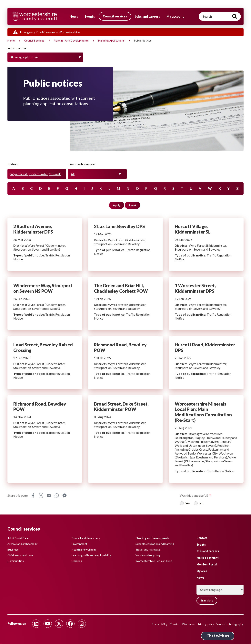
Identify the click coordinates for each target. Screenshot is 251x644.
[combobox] (37, 174)
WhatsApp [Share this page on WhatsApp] (57, 495)
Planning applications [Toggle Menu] (24, 57)
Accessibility (160, 624)
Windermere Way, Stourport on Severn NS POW (45, 303)
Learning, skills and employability (91, 555)
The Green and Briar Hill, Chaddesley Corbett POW (125, 303)
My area (202, 571)
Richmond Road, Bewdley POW (125, 363)
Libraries (77, 561)
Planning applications (111, 40)
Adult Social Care (18, 538)
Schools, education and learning (155, 544)
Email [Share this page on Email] (49, 495)
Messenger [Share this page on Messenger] (65, 495)
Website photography (230, 624)
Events (90, 16)
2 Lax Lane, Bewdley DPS (125, 244)
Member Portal (207, 564)
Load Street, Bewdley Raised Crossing (45, 363)
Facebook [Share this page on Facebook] (33, 495)
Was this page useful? (194, 495)
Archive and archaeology (22, 544)
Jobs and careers (147, 16)
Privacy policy (206, 624)
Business (13, 549)
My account (175, 16)
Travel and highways (148, 549)
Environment (79, 544)
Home (11, 40)
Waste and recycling (148, 555)
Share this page (18, 495)
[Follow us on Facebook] (70, 624)
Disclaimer (189, 624)
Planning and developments (71, 40)
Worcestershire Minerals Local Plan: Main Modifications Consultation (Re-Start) (206, 439)
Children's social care (20, 555)
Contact (202, 538)
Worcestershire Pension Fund (154, 561)
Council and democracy (86, 538)
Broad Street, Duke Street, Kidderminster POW (125, 439)
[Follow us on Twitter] (59, 624)
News (74, 16)
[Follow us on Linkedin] (36, 624)
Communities (16, 561)
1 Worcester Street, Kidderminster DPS (206, 303)
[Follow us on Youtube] (48, 624)
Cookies (175, 624)
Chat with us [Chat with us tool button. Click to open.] (218, 636)
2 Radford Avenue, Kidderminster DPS (45, 244)
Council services (115, 16)
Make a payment (208, 558)
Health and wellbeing (84, 549)
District (13, 164)
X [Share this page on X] (41, 495)
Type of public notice (81, 164)
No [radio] (201, 503)
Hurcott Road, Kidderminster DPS (206, 363)
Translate (207, 601)
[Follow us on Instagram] (82, 624)
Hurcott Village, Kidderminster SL (206, 244)
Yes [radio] (188, 503)
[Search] (220, 16)
